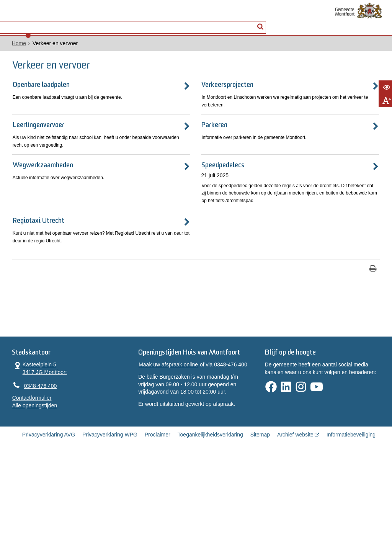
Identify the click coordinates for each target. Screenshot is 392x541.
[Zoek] (262, 21)
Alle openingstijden (28, 473)
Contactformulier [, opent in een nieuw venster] (25, 466)
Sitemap (260, 515)
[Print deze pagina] (234, 328)
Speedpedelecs (152, 195)
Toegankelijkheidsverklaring (210, 515)
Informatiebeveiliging (351, 515)
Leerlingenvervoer (39, 144)
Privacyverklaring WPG (110, 515)
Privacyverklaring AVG (49, 515)
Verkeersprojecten (158, 92)
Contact (86, 22)
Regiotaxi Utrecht (38, 270)
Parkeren (143, 144)
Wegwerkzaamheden (43, 195)
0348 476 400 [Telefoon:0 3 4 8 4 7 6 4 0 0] (33, 453)
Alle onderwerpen (36, 22)
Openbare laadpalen (41, 92)
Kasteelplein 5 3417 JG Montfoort (32, 434)
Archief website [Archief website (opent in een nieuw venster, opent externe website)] (295, 515)
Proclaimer (158, 515)
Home (12, 50)
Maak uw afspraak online (166, 441)
